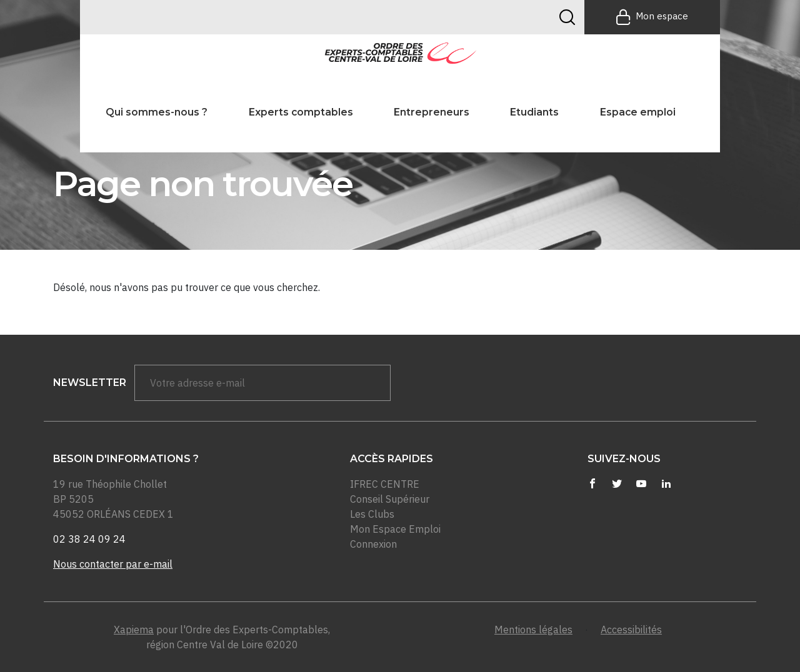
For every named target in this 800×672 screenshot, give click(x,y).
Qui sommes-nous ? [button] (157, 112)
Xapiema (134, 630)
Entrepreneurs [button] (432, 112)
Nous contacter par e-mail (113, 564)
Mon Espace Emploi (395, 529)
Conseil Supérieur (390, 499)
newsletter (90, 383)
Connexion (373, 544)
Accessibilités (631, 630)
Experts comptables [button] (301, 112)
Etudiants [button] (534, 112)
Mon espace (652, 17)
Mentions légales (533, 630)
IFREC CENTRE (385, 484)
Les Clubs (372, 514)
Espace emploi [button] (638, 112)
